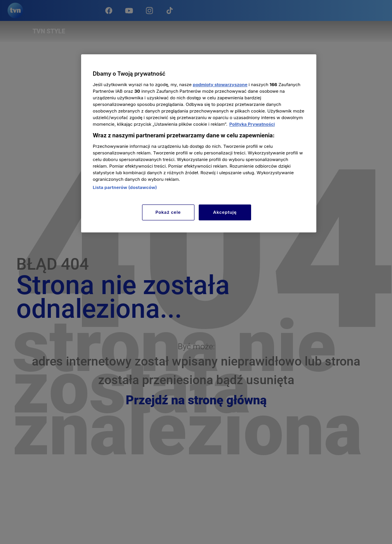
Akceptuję (225, 212)
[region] (199, 143)
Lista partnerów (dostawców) (125, 187)
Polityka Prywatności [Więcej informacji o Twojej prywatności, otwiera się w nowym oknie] (252, 124)
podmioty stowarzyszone (220, 85)
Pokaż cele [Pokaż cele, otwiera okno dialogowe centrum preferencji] (168, 212)
